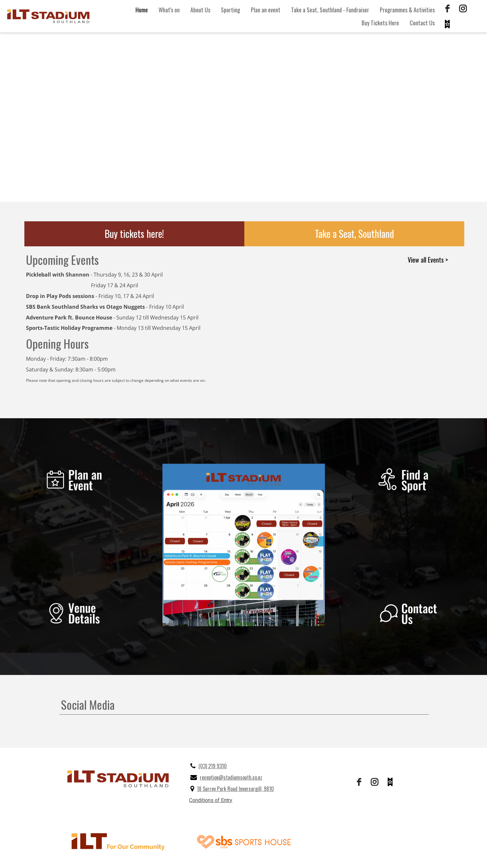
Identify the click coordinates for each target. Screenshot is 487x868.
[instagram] (463, 8)
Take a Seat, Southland (354, 233)
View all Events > (428, 260)
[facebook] (447, 8)
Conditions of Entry (211, 800)
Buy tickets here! (134, 233)
